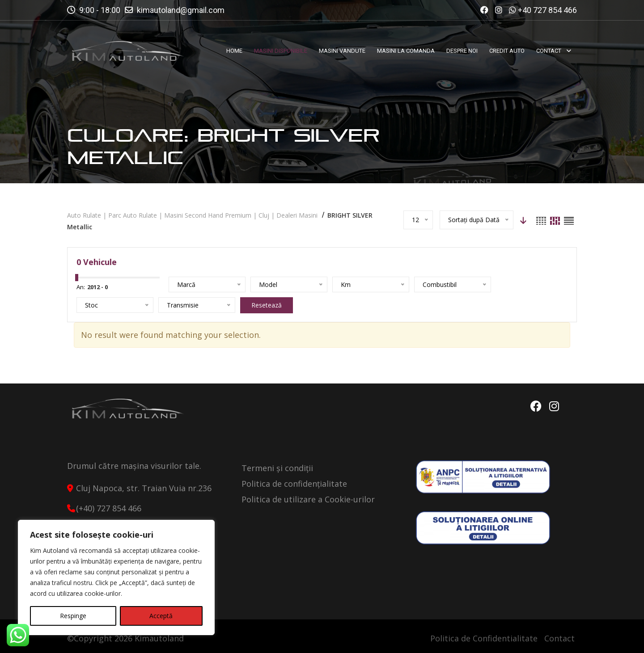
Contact (559, 638)
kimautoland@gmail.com (181, 10)
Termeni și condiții (277, 468)
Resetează (267, 305)
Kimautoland (159, 638)
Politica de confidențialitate (294, 484)
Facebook (536, 406)
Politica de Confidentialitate (484, 638)
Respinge (73, 616)
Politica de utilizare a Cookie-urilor (308, 499)
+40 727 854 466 (547, 10)
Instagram (554, 406)
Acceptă (161, 616)
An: (81, 287)
